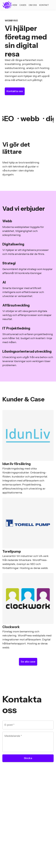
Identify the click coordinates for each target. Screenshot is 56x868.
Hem (15, 5)
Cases (23, 5)
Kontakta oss (15, 91)
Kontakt (44, 5)
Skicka (28, 758)
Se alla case (28, 662)
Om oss (33, 5)
